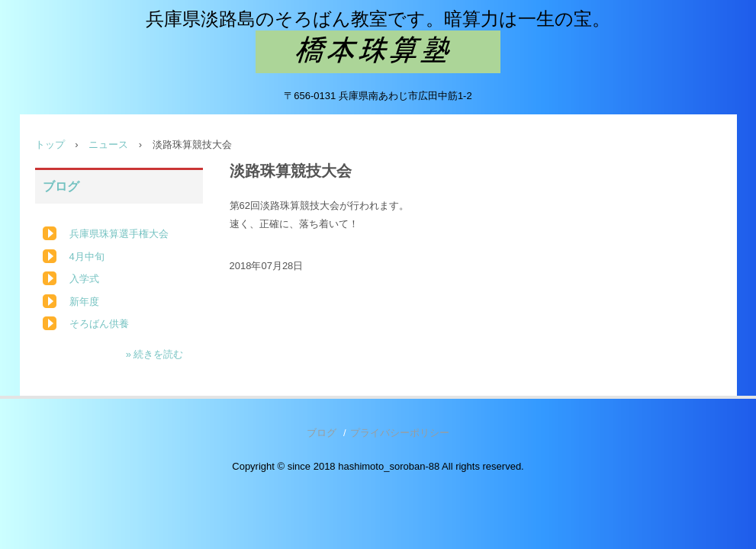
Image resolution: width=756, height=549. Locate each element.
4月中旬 (87, 257)
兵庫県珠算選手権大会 (119, 234)
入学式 (84, 279)
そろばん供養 (99, 324)
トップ (50, 144)
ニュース (108, 144)
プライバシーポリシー (400, 433)
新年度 (84, 302)
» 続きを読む (155, 354)
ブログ (61, 186)
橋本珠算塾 (378, 52)
